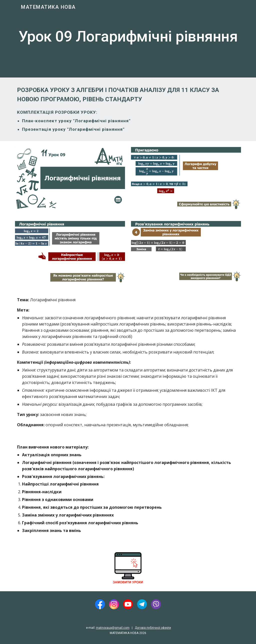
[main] (128, 39)
